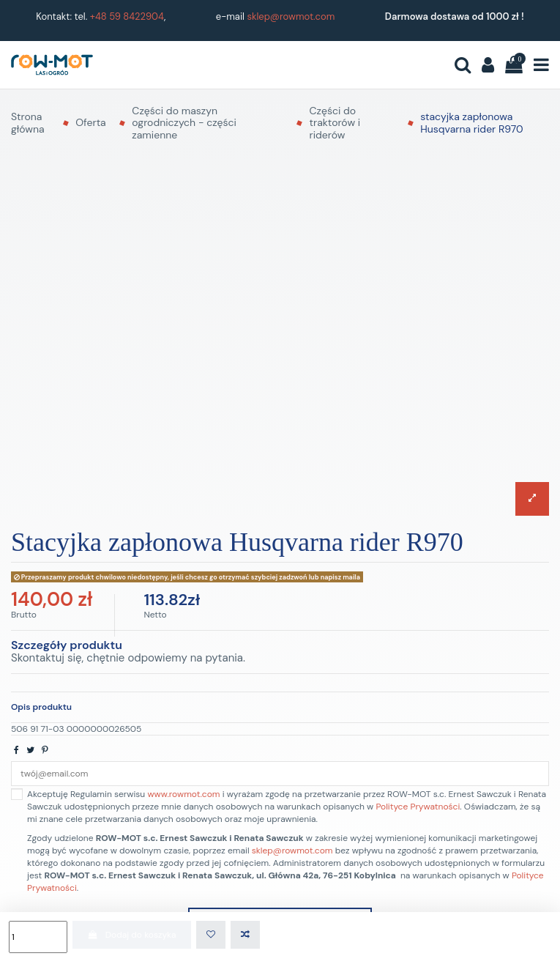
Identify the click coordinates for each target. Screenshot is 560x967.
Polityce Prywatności (418, 807)
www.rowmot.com (183, 794)
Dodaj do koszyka (131, 935)
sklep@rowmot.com (291, 16)
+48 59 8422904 (127, 16)
